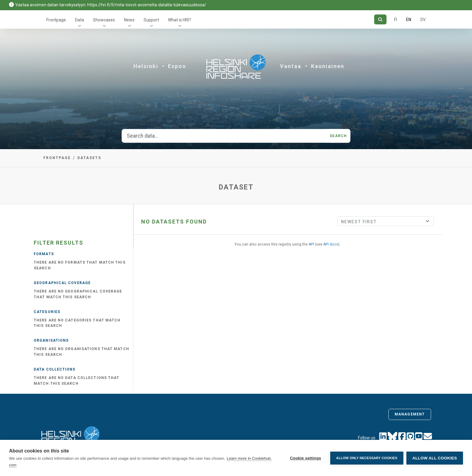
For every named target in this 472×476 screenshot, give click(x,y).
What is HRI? (180, 20)
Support (151, 20)
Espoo (177, 66)
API (311, 244)
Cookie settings (306, 458)
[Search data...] (224, 136)
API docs (331, 244)
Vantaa (291, 66)
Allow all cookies (435, 458)
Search (338, 136)
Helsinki (146, 66)
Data (79, 20)
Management (410, 414)
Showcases (104, 20)
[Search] (380, 19)
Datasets (89, 158)
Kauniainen (328, 66)
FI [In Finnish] (396, 20)
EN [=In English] (409, 20)
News (129, 20)
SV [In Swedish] (423, 20)
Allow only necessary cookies (367, 458)
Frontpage (56, 20)
